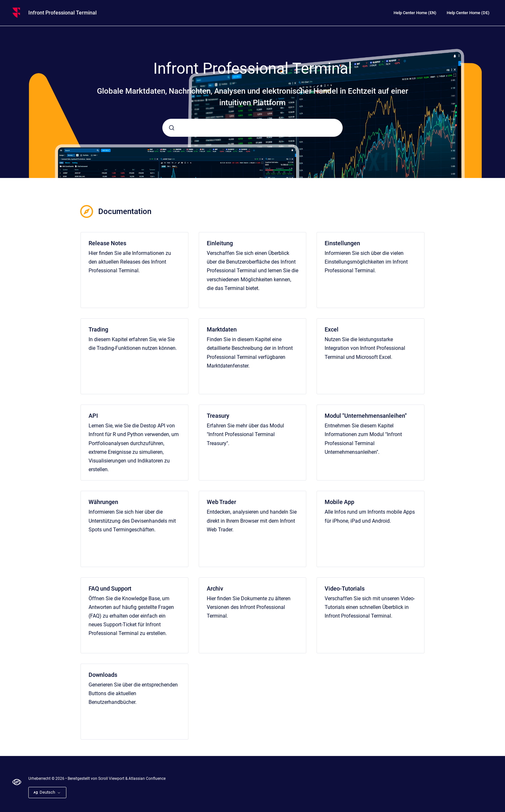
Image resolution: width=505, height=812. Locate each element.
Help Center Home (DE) (468, 13)
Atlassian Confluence (147, 779)
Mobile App (339, 502)
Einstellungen (342, 243)
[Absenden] (172, 128)
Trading (98, 329)
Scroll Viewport (112, 779)
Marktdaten (222, 329)
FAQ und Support (110, 588)
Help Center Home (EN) (415, 13)
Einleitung (220, 243)
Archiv (215, 588)
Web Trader (221, 502)
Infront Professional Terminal (62, 13)
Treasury (218, 416)
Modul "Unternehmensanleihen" (366, 416)
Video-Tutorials (345, 588)
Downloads (103, 675)
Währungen (103, 502)
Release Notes (107, 243)
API (93, 416)
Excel (332, 329)
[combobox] (252, 128)
